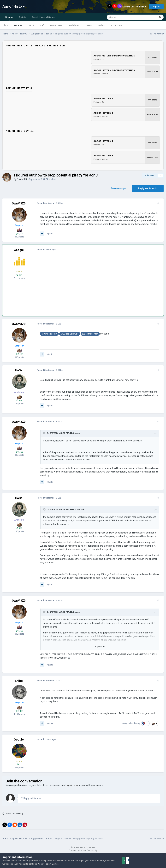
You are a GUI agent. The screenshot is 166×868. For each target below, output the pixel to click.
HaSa (19, 370)
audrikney (137, 723)
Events (31, 25)
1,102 (19, 234)
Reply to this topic (148, 188)
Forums (18, 25)
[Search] (124, 17)
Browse (9, 19)
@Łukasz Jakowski (68, 334)
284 (19, 275)
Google (19, 250)
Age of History (14, 6)
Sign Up (156, 7)
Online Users (56, 25)
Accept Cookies (128, 860)
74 (19, 764)
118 (19, 400)
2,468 (19, 711)
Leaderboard (74, 25)
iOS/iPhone (116, 25)
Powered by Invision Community (83, 850)
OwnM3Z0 (22, 179)
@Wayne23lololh (47, 334)
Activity (22, 17)
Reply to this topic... (32, 798)
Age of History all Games (43, 17)
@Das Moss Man (88, 334)
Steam (89, 25)
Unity (126, 723)
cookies (22, 861)
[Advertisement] (76, 280)
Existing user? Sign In (134, 7)
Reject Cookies (152, 860)
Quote (48, 234)
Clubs (6, 25)
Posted (48, 203)
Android (102, 25)
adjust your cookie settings (92, 861)
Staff (42, 25)
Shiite (19, 681)
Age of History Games (58, 864)
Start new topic (119, 188)
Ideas (54, 179)
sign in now (72, 785)
